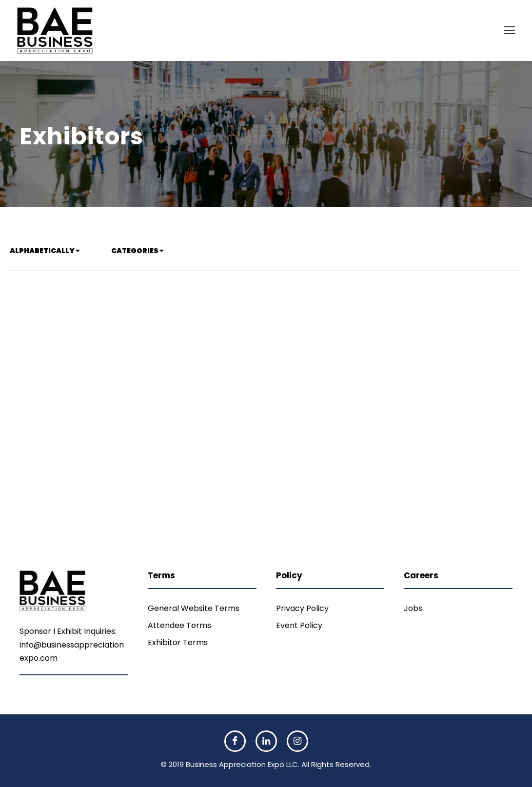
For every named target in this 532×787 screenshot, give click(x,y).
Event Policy (299, 625)
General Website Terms (194, 608)
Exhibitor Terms (178, 642)
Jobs (413, 608)
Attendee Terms (179, 625)
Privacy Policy (302, 608)
